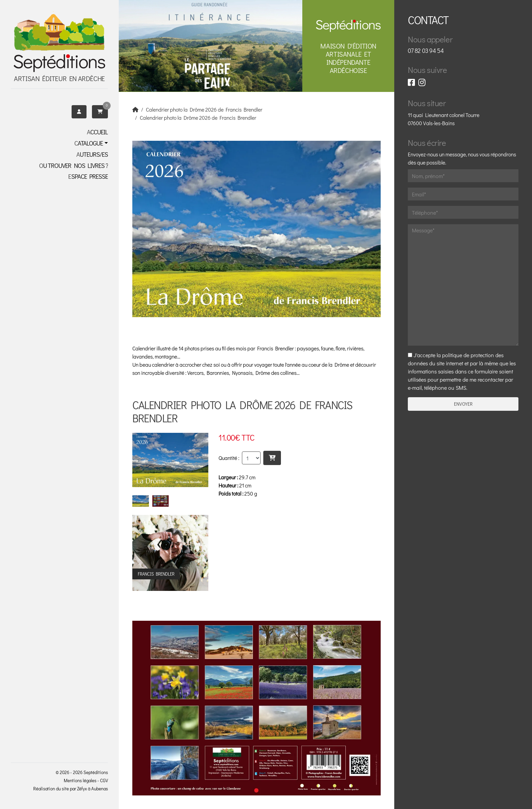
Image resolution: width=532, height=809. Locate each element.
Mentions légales (80, 781)
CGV (104, 781)
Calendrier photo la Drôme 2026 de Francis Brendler (204, 110)
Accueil (97, 132)
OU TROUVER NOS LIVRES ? (73, 166)
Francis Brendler (275, 348)
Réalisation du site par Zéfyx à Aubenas (71, 789)
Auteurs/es (92, 154)
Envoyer (463, 404)
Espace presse (88, 176)
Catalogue (89, 143)
